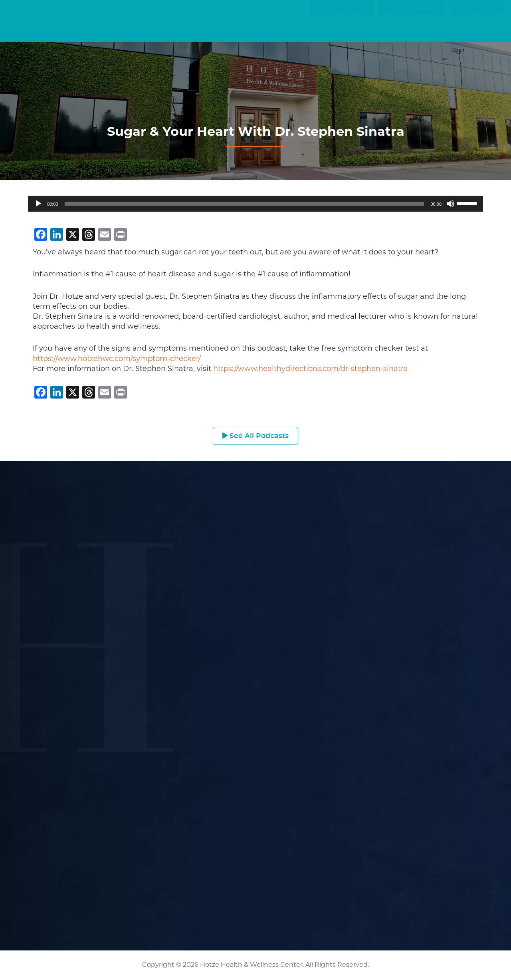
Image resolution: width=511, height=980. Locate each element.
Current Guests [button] (339, 14)
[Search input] (262, 14)
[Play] (38, 204)
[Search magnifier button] (297, 14)
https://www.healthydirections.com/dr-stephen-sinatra (311, 369)
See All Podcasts (256, 436)
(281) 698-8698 (477, 13)
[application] (255, 204)
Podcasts (363, 32)
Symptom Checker (255, 32)
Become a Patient (412, 13)
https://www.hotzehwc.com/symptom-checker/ (117, 359)
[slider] (245, 204)
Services (307, 32)
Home (211, 32)
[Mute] (450, 204)
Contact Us (487, 32)
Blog (336, 32)
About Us (446, 32)
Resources (403, 32)
